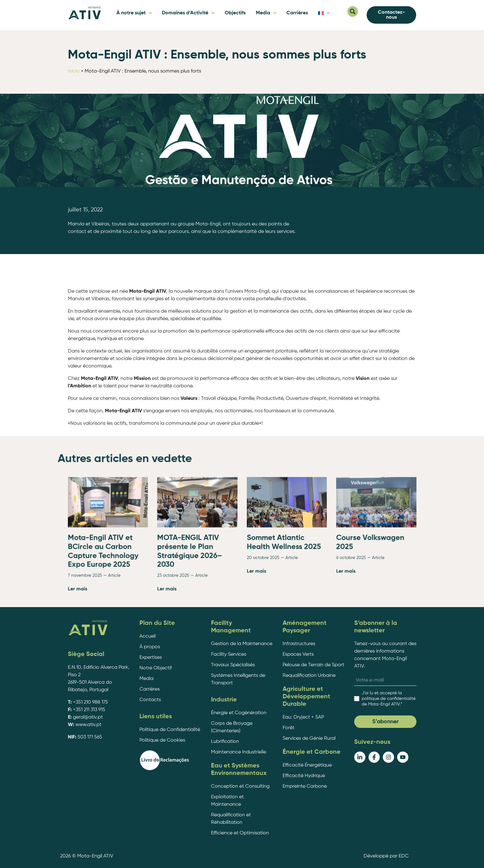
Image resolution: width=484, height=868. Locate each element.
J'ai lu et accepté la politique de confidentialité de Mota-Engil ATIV (389, 699)
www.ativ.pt (88, 725)
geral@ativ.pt (88, 717)
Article (114, 649)
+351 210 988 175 (90, 702)
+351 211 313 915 (89, 710)
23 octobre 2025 (173, 649)
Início (74, 71)
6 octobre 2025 (351, 631)
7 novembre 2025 (85, 649)
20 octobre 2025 (263, 631)
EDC (404, 856)
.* (389, 699)
